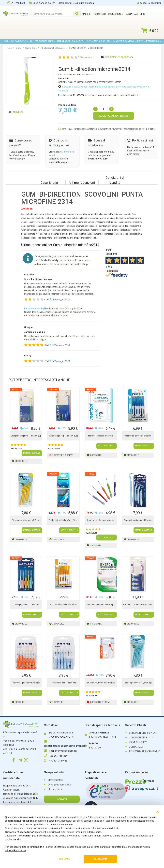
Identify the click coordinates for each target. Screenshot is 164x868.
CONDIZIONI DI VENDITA (141, 738)
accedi (143, 3)
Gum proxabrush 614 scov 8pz (101, 605)
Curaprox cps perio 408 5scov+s (138, 605)
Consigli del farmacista (60, 785)
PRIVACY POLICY (138, 742)
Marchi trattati (55, 780)
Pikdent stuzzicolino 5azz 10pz (63, 520)
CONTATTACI (136, 747)
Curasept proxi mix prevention (26, 605)
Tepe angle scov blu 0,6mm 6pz (138, 683)
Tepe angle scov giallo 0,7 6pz (26, 520)
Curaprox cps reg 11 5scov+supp (63, 436)
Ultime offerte (55, 789)
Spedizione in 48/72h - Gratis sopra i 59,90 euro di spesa (61, 3)
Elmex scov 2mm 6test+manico (101, 683)
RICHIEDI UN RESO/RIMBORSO (145, 751)
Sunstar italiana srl (86, 75)
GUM (67, 78)
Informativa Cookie (15, 851)
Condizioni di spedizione (119, 57)
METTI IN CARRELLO (32, 453)
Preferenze (64, 859)
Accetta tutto (100, 859)
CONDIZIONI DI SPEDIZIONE (143, 733)
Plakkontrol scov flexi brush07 (63, 605)
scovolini (18, 112)
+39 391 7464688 (56, 756)
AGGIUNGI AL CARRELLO (113, 116)
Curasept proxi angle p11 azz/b (138, 520)
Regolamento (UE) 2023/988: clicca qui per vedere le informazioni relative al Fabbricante (99, 95)
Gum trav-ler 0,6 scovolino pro (101, 520)
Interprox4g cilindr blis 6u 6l (63, 683)
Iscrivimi (62, 799)
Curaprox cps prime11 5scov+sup (26, 436)
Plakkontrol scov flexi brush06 (138, 436)
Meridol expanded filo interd (101, 436)
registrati (156, 3)
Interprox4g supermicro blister (26, 683)
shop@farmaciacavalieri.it (60, 751)
